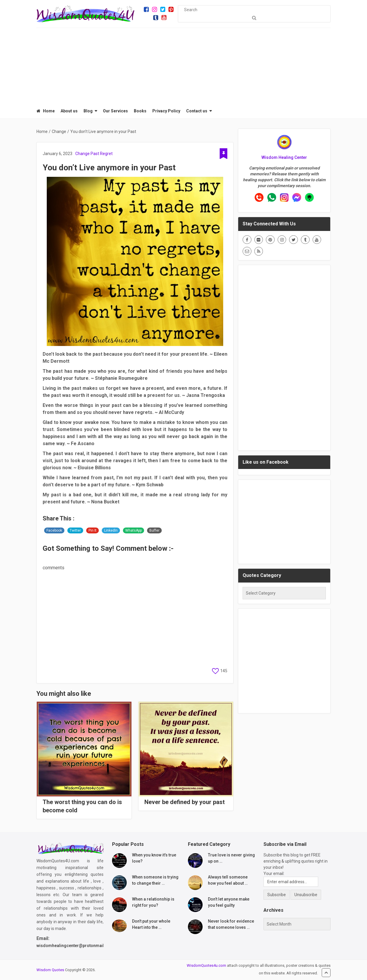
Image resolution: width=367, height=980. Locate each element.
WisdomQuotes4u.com (206, 965)
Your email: (274, 873)
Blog (88, 111)
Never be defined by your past (185, 802)
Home (46, 111)
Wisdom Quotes (50, 970)
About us (69, 111)
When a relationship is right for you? (153, 902)
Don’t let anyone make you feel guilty (229, 902)
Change (82, 154)
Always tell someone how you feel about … (228, 880)
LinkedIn (111, 530)
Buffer (154, 530)
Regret (106, 154)
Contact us (197, 111)
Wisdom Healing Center (284, 157)
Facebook (54, 530)
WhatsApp (134, 530)
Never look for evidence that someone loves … (231, 924)
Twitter (75, 530)
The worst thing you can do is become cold (82, 806)
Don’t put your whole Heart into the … (151, 924)
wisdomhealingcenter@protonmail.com (75, 946)
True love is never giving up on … (231, 858)
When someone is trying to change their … (155, 880)
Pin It (92, 530)
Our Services (115, 111)
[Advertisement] (183, 65)
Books (140, 111)
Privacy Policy (166, 111)
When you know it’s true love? (154, 858)
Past (95, 154)
